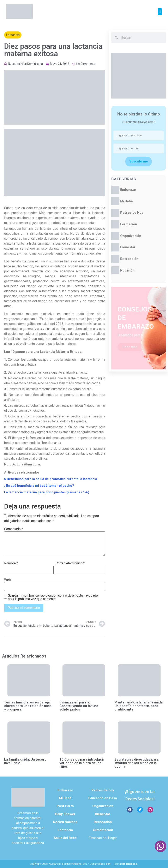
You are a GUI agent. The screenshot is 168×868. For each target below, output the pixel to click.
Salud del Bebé (65, 838)
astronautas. (129, 864)
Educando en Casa (103, 798)
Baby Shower (65, 814)
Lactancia (13, 35)
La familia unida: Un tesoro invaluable (25, 761)
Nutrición (127, 270)
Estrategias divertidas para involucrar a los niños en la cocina (136, 763)
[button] (160, 12)
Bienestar (128, 247)
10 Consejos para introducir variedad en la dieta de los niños (82, 763)
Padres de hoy (103, 790)
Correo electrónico (70, 563)
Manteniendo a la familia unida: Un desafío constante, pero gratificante (139, 706)
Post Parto (65, 806)
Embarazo (128, 190)
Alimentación (103, 830)
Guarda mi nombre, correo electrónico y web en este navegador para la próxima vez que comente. (53, 597)
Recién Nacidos (65, 822)
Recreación (129, 259)
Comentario (14, 529)
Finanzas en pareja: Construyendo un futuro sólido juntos (79, 706)
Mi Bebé (127, 201)
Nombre (11, 563)
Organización (131, 236)
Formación (129, 224)
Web (7, 580)
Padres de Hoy (132, 213)
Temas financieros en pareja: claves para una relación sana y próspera (28, 706)
